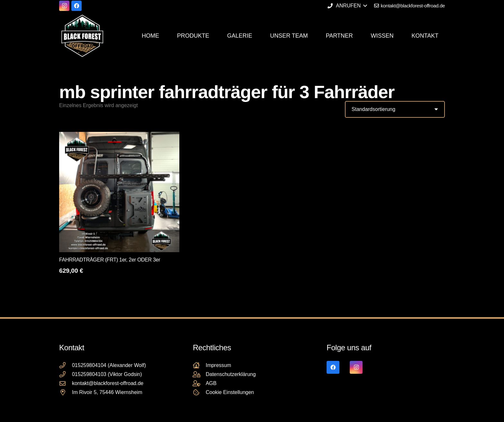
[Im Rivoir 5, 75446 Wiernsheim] (66, 392)
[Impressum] (199, 365)
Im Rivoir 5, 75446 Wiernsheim (107, 392)
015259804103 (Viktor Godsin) (107, 374)
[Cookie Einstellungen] (199, 392)
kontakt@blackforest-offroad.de (108, 383)
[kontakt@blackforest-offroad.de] (66, 383)
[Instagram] (64, 6)
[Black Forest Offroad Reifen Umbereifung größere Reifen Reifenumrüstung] (82, 36)
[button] (347, 6)
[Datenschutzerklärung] (199, 374)
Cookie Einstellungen (230, 392)
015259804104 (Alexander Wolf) (109, 365)
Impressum (218, 365)
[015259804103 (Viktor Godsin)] (66, 374)
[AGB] (199, 383)
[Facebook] (76, 6)
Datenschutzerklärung (231, 374)
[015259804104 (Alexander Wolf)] (66, 365)
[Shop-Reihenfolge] (395, 109)
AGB (211, 383)
